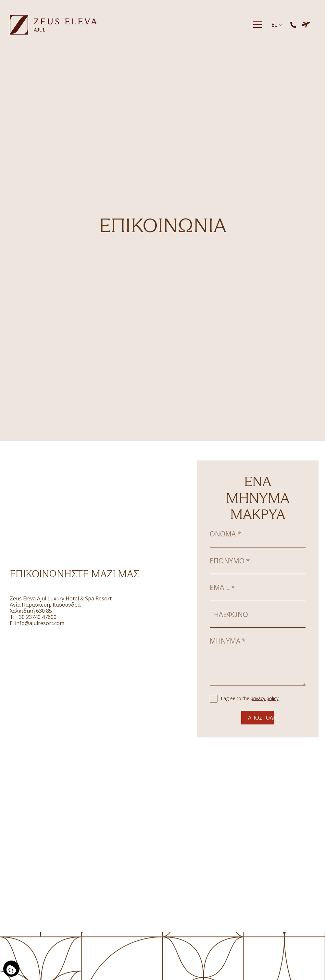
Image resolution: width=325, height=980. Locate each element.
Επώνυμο (230, 561)
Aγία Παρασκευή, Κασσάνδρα (45, 605)
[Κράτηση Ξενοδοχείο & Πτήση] (306, 25)
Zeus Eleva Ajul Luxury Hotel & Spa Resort (61, 598)
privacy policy (265, 698)
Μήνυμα (228, 641)
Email (222, 587)
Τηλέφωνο (229, 614)
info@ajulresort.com (40, 623)
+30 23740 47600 (36, 617)
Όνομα (225, 534)
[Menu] (258, 25)
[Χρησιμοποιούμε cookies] (11, 969)
